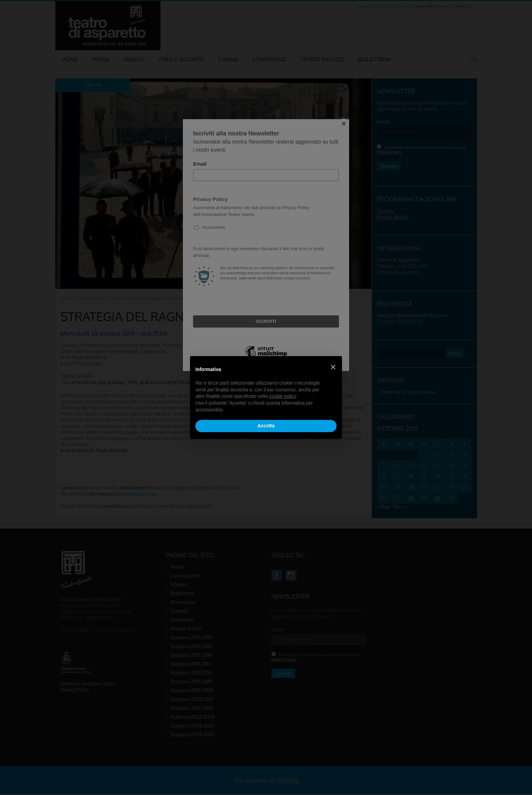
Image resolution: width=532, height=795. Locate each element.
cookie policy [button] (282, 396)
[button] (333, 367)
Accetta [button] (266, 426)
